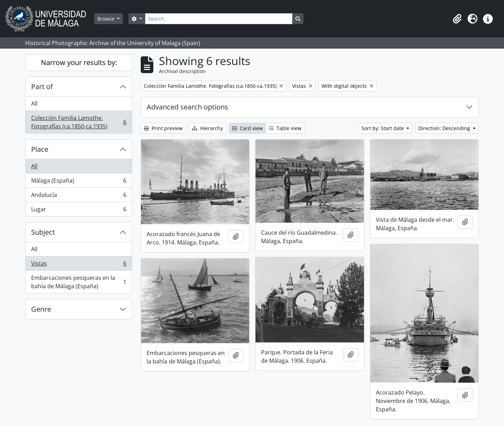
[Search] (219, 19)
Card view (247, 128)
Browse (107, 19)
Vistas (79, 265)
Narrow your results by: (79, 62)
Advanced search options (187, 107)
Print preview (163, 128)
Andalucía (79, 196)
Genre (41, 309)
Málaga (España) (79, 182)
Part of (42, 87)
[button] (457, 19)
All (34, 104)
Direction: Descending (445, 128)
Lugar (79, 211)
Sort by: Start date (383, 128)
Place (40, 149)
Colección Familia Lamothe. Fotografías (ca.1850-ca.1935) (79, 122)
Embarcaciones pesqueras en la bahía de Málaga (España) (79, 282)
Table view (285, 128)
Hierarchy (207, 128)
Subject (43, 232)
